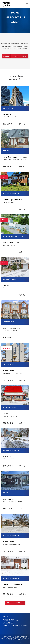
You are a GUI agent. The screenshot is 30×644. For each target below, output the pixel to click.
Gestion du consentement (15, 640)
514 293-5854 (10, 624)
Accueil (6, 56)
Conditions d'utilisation (23, 639)
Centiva (18, 642)
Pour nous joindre (20, 56)
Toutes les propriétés (15, 603)
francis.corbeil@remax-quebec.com (17, 626)
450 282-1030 (9, 622)
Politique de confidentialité (9, 639)
